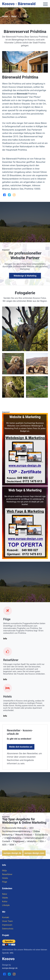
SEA (42, 841)
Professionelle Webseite (14, 828)
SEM (12, 845)
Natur (15, 16)
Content (6, 841)
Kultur (5, 901)
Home (6, 16)
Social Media (41, 835)
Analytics (32, 841)
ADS (4, 845)
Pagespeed (19, 841)
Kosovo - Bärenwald (19, 4)
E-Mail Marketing (13, 838)
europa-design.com (34, 853)
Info (5, 639)
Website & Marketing (25, 417)
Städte (5, 898)
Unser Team (7, 921)
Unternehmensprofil (34, 838)
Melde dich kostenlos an (21, 747)
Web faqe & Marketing (25, 490)
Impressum (7, 925)
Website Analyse (24, 835)
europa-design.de (12, 853)
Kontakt (6, 917)
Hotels (7, 697)
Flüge (7, 619)
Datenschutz (8, 929)
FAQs (4, 871)
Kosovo (8, 959)
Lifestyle (6, 905)
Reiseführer (11, 660)
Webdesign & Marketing (25, 276)
